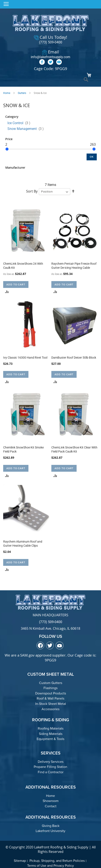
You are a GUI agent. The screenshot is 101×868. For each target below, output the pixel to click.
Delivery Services (51, 762)
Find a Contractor (51, 772)
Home (7, 93)
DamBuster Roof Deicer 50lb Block (74, 358)
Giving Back (51, 826)
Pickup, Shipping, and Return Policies (57, 861)
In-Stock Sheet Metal (51, 704)
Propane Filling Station (50, 767)
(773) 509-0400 (51, 42)
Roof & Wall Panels (50, 698)
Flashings (50, 688)
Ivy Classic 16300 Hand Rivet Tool (25, 358)
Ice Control (20, 123)
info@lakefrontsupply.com (50, 57)
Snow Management (27, 129)
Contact (51, 806)
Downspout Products (51, 693)
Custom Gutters (51, 683)
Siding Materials (51, 734)
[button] (7, 292)
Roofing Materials (51, 728)
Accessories (50, 709)
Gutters (22, 93)
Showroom (51, 801)
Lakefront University (50, 831)
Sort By (32, 191)
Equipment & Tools (50, 739)
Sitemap (20, 861)
